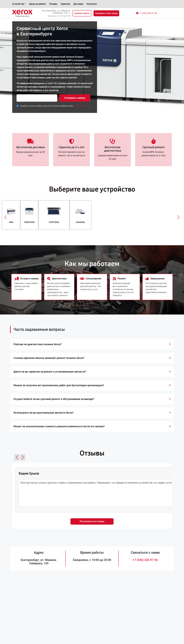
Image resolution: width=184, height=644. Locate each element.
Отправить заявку (75, 98)
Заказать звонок (82, 13)
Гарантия (65, 4)
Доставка (78, 4)
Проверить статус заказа (106, 13)
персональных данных (81, 106)
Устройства (18, 4)
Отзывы (53, 4)
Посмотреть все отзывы (92, 521)
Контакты (92, 4)
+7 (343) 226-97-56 (145, 560)
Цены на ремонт (37, 4)
